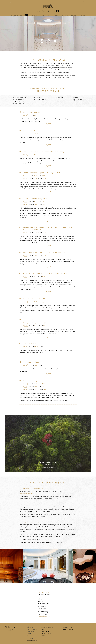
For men (60, 97)
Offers (56, 14)
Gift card (65, 14)
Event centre (46, 14)
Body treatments (19, 103)
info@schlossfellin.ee (32, 640)
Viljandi (74, 14)
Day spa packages (19, 99)
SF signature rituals (20, 97)
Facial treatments (19, 101)
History (82, 14)
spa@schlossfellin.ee (26, 493)
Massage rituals (40, 99)
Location (31, 635)
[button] (48, 93)
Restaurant (34, 14)
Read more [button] (48, 123)
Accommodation (16, 14)
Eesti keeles (84, 1)
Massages (38, 97)
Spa (26, 14)
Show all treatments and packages (76, 99)
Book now (7, 2)
